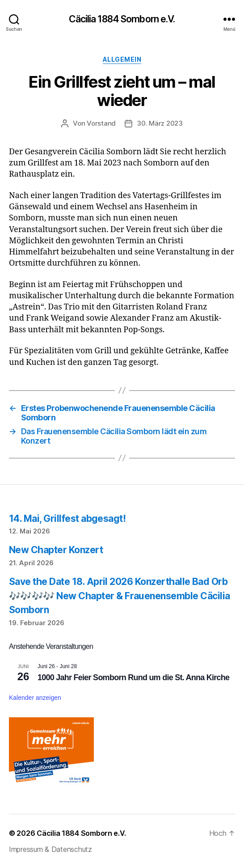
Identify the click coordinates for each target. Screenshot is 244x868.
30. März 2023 (160, 123)
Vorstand (101, 123)
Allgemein (122, 59)
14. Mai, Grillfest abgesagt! (67, 519)
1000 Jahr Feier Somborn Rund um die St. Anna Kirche (133, 677)
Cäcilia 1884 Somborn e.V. (122, 19)
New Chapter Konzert (56, 550)
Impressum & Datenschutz (50, 849)
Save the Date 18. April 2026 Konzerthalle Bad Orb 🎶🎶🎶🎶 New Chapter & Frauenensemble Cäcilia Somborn (119, 596)
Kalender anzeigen (35, 698)
